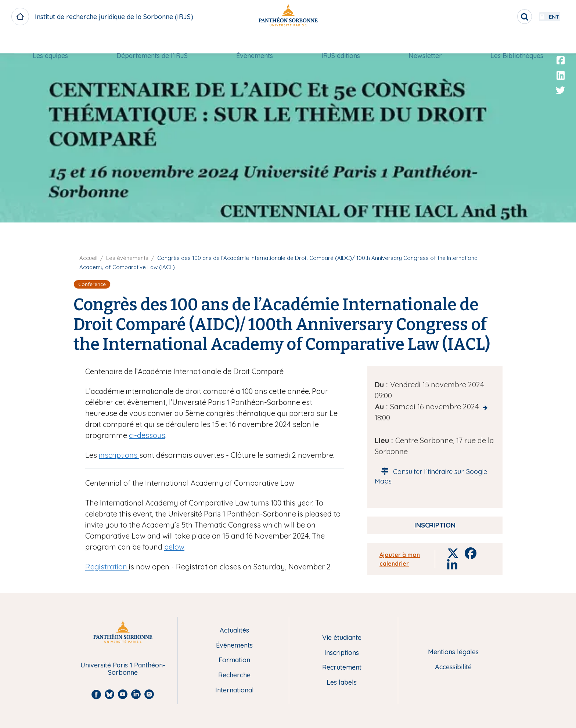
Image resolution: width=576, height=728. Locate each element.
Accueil (88, 258)
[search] (505, 17)
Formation (234, 660)
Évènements (255, 43)
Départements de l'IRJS (152, 43)
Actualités (234, 631)
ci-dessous (147, 435)
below (174, 547)
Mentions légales (453, 652)
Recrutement (342, 668)
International (235, 690)
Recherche (234, 675)
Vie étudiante (342, 638)
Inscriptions (342, 653)
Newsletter (425, 43)
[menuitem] (50, 43)
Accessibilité (453, 667)
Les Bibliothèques (517, 43)
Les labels (342, 683)
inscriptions (119, 455)
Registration (107, 567)
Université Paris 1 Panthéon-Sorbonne (123, 669)
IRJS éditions (341, 43)
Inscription (435, 525)
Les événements (127, 258)
